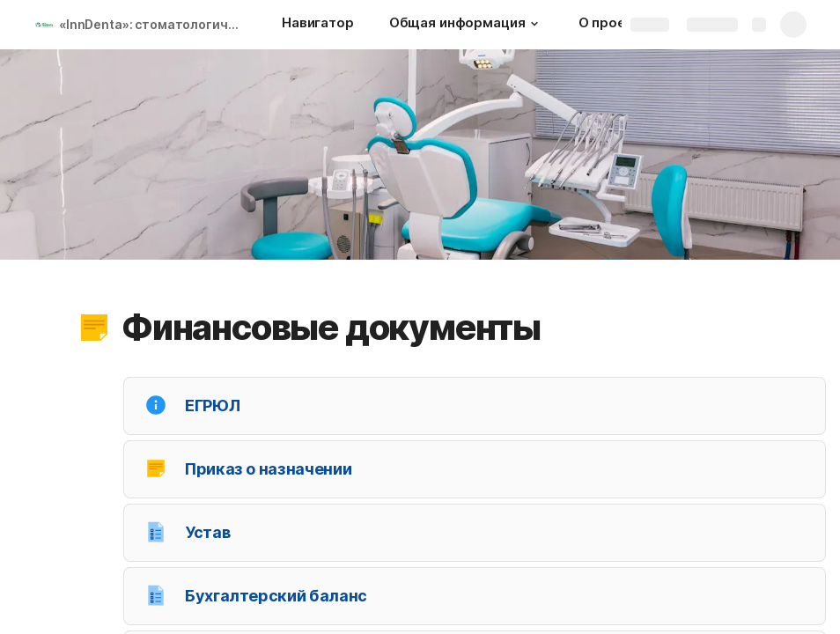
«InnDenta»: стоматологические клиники (153, 24)
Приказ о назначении (268, 469)
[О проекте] (615, 25)
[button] (534, 24)
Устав (207, 532)
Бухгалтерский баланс (276, 596)
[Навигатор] (318, 25)
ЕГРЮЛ (212, 405)
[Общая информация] (466, 25)
